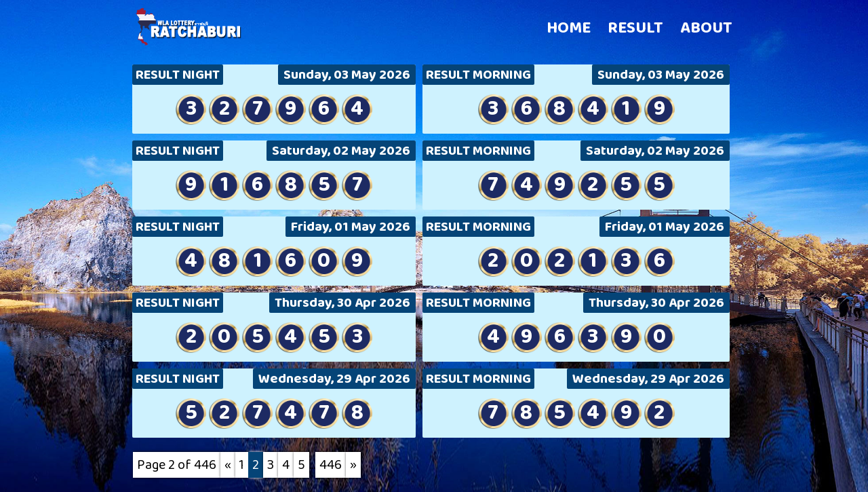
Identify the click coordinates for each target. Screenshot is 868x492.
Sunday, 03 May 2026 (347, 75)
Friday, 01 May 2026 (351, 227)
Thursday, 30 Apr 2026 (342, 303)
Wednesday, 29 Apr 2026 (334, 379)
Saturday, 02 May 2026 (341, 151)
